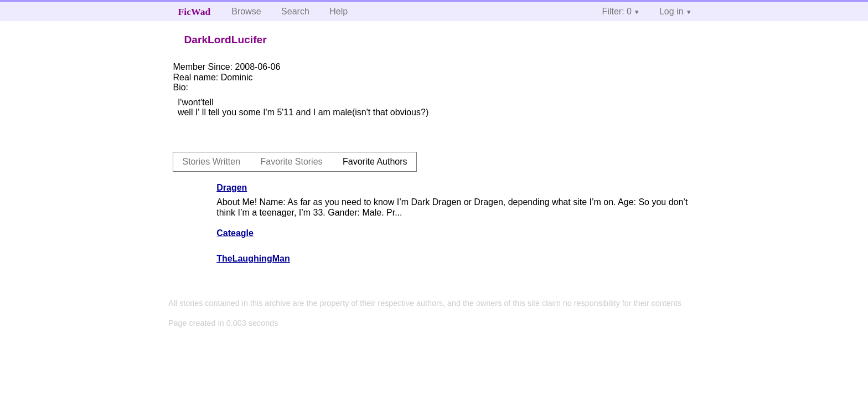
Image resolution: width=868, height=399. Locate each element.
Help (339, 11)
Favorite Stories (292, 162)
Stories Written (211, 162)
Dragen (232, 188)
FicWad (195, 12)
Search (295, 11)
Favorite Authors (375, 162)
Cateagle (235, 233)
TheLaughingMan (253, 259)
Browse (246, 11)
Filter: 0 (617, 11)
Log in (671, 11)
